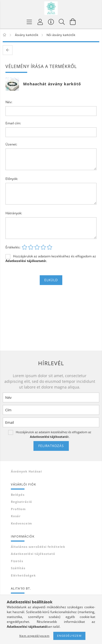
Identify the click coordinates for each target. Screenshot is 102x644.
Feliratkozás (51, 446)
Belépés (18, 495)
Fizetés (17, 561)
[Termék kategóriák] (29, 22)
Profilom (18, 509)
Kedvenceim (21, 523)
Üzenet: (11, 144)
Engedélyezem (69, 636)
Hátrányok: (14, 213)
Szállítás (18, 568)
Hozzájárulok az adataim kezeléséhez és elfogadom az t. (51, 258)
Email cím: (13, 123)
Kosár (16, 516)
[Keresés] (62, 22)
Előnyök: (12, 179)
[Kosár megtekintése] (73, 22)
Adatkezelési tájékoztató (33, 554)
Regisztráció (21, 502)
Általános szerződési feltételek (38, 547)
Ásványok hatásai (26, 471)
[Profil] (40, 22)
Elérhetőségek (23, 575)
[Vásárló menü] (51, 22)
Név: (9, 102)
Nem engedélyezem (34, 636)
